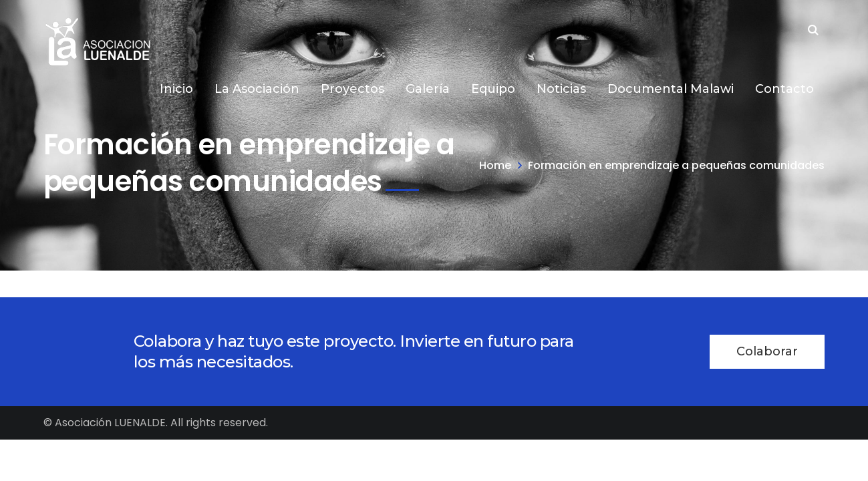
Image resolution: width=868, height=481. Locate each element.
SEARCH (813, 31)
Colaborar (767, 351)
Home (495, 165)
